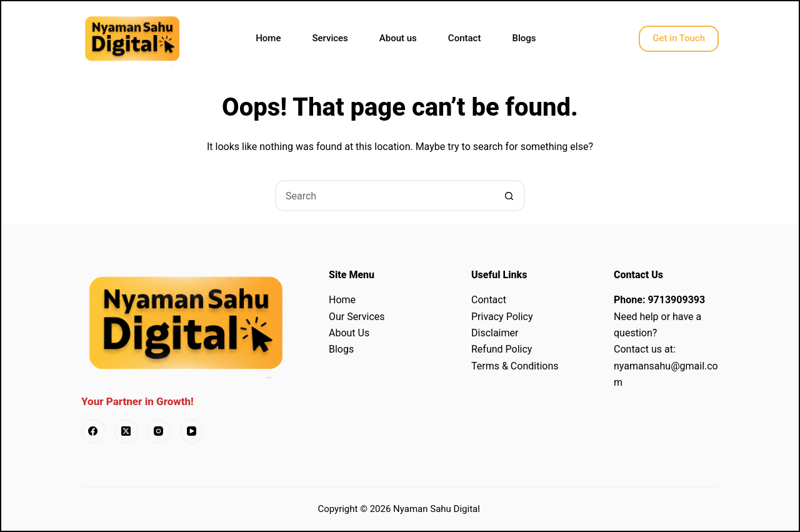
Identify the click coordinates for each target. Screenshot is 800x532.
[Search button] (509, 196)
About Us (349, 333)
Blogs (524, 38)
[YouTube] (192, 431)
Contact (465, 38)
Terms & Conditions (515, 366)
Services (330, 38)
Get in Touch (679, 38)
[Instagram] (159, 431)
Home (268, 38)
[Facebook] (93, 431)
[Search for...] (384, 196)
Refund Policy (502, 349)
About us (398, 38)
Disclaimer (495, 333)
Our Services (357, 317)
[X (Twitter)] (126, 431)
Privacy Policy (502, 317)
